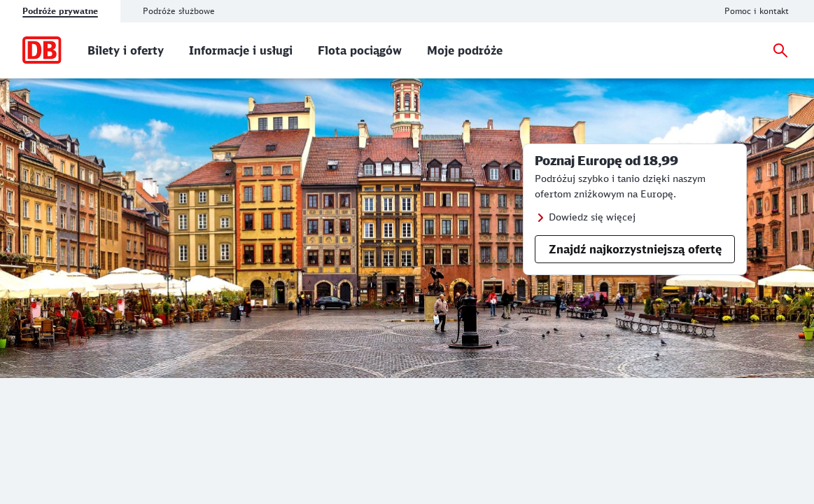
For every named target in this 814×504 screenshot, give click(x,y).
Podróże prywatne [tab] (60, 11)
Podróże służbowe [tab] (179, 11)
